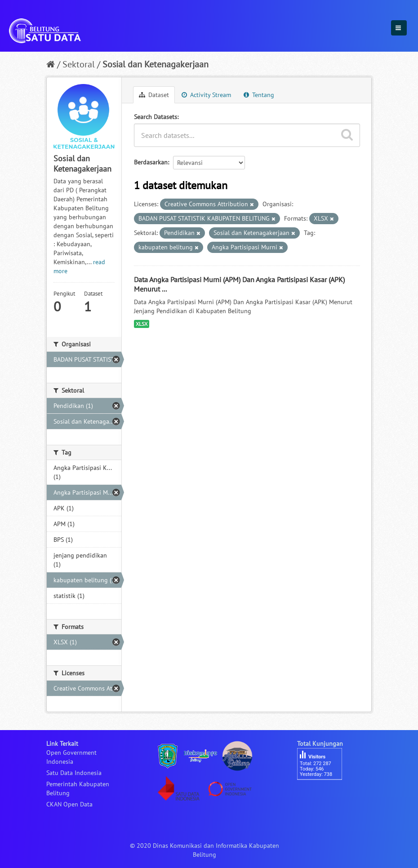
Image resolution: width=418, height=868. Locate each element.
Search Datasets (156, 117)
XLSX (142, 324)
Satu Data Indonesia (74, 773)
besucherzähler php (324, 795)
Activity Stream (206, 95)
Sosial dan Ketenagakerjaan (156, 64)
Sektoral (79, 64)
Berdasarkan (151, 162)
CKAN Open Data (69, 804)
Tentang (259, 95)
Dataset (154, 95)
